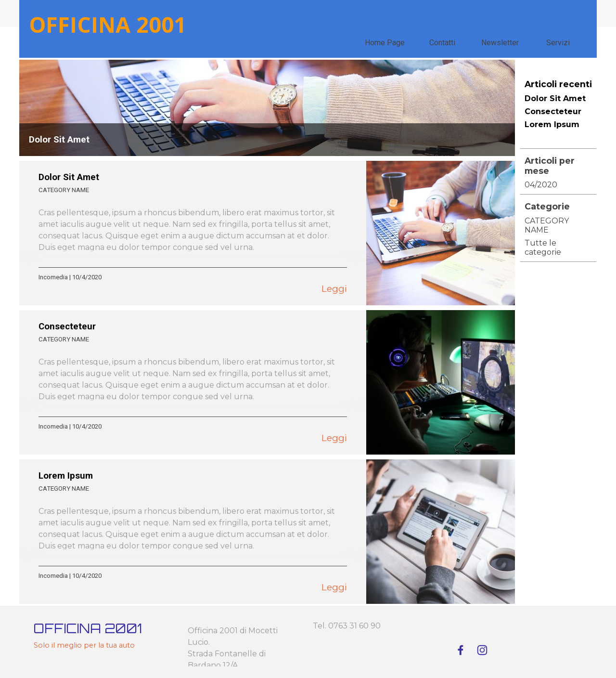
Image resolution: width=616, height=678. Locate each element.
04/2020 (541, 185)
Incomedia (53, 277)
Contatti (442, 43)
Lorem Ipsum (66, 476)
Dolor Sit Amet (59, 140)
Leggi (334, 289)
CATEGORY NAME (64, 190)
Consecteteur (67, 326)
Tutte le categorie (543, 248)
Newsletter (500, 43)
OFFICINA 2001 (108, 24)
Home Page (385, 43)
